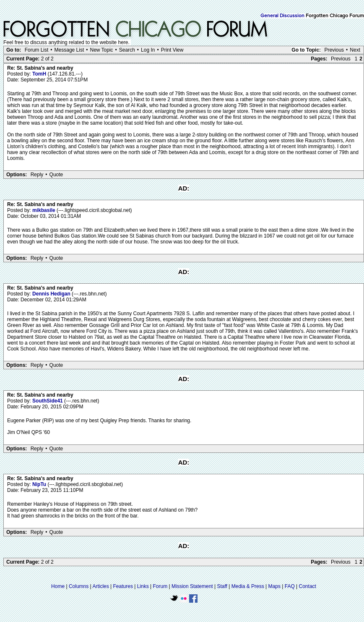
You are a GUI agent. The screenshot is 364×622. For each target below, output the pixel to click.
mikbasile (44, 210)
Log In (148, 50)
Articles (100, 586)
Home (58, 586)
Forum (160, 586)
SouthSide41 (48, 401)
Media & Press (248, 586)
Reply (37, 175)
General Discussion (282, 16)
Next (355, 50)
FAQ (290, 586)
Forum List (37, 50)
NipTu (40, 484)
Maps (274, 586)
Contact (308, 586)
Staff (222, 586)
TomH (40, 74)
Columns (79, 586)
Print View (172, 50)
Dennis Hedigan (52, 294)
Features (123, 586)
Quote (56, 175)
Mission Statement (192, 586)
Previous (334, 50)
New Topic (101, 50)
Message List (69, 50)
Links (143, 586)
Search (127, 50)
